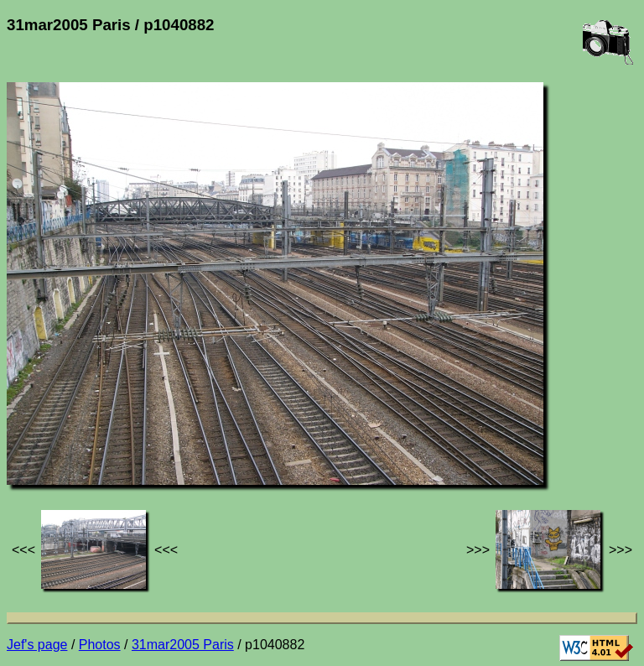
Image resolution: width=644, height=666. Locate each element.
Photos (100, 645)
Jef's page (37, 645)
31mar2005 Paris (183, 645)
